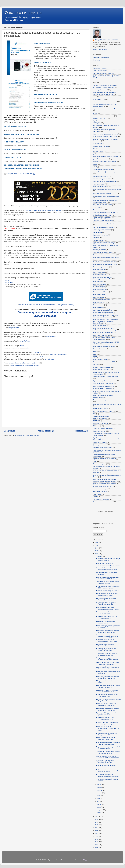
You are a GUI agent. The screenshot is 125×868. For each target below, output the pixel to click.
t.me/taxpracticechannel (59, 355)
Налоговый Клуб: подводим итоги (108, 591)
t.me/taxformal (42, 357)
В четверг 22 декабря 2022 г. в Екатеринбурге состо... (107, 617)
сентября (100, 790)
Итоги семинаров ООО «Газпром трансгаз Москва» (107, 695)
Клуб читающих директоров (102, 218)
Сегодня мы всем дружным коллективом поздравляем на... (108, 659)
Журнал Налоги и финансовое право (105, 172)
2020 (97, 819)
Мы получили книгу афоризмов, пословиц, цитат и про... (107, 723)
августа (99, 793)
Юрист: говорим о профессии (103, 502)
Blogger (86, 860)
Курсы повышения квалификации (104, 243)
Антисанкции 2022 (99, 99)
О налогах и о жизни (23, 13)
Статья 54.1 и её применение (103, 428)
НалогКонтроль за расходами (103, 313)
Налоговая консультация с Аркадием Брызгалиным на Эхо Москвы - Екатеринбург (105, 321)
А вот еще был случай (100, 90)
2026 (97, 542)
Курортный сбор (98, 240)
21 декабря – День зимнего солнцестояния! (105, 622)
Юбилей (95, 497)
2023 (97, 551)
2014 (97, 836)
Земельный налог (99, 184)
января (99, 813)
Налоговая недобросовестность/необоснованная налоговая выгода (105, 329)
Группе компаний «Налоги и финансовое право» (43, 210)
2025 (97, 545)
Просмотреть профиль (100, 50)
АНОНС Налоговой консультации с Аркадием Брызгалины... (108, 663)
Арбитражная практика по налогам (104, 102)
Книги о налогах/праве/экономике (104, 227)
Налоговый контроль (100, 349)
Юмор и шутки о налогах (101, 499)
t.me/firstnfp (50, 359)
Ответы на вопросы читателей (103, 384)
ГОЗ (94, 149)
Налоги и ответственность (102, 300)
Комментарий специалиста (102, 230)
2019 (97, 822)
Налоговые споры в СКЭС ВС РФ (104, 346)
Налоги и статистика (100, 275)
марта (99, 807)
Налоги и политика (99, 302)
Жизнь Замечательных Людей (103, 169)
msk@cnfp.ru (51, 337)
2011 (97, 845)
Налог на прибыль (99, 269)
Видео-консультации (100, 68)
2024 (97, 548)
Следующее (9, 431)
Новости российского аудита (102, 367)
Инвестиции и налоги (100, 187)
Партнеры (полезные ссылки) (103, 389)
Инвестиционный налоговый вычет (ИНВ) (107, 189)
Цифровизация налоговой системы (105, 484)
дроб (94, 154)
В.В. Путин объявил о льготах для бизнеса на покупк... (108, 771)
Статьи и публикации (100, 71)
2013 (97, 839)
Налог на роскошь (99, 272)
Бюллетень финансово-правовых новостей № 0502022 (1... (108, 631)
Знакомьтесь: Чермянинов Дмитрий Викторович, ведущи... (108, 752)
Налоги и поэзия (98, 305)
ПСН (94, 414)
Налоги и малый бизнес (101, 292)
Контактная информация (101, 57)
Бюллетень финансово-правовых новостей (24, 365)
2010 (97, 848)
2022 (97, 554)
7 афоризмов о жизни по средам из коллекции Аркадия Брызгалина (105, 86)
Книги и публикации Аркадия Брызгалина (107, 223)
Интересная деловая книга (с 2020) (105, 194)
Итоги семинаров (98, 210)
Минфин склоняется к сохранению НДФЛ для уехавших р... (108, 743)
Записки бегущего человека (102, 179)
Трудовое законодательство (102, 447)
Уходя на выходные (99, 464)
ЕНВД (95, 164)
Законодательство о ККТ (101, 176)
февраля (100, 810)
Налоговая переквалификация (103, 333)
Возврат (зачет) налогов (101, 146)
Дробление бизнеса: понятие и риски (105, 156)
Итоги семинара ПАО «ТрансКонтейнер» (104, 613)
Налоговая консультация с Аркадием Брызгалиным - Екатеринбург (105, 316)
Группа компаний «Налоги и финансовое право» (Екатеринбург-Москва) (47, 305)
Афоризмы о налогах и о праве (103, 116)
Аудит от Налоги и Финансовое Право (105, 109)
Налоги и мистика (99, 294)
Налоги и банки (98, 282)
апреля (99, 804)
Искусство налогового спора (102, 205)
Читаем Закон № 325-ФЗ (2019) (103, 486)
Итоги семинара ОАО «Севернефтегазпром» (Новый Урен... (108, 728)
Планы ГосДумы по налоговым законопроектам (103, 396)
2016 (97, 831)
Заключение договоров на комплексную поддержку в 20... (108, 636)
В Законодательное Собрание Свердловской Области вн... (107, 734)
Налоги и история (99, 287)
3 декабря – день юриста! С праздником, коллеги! (106, 762)
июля (99, 796)
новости (95, 364)
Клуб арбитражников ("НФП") (102, 215)
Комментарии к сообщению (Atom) (27, 435)
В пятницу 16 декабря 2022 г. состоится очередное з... (106, 650)
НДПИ (95, 352)
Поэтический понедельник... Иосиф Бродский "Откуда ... (108, 686)
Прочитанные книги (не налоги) (103, 411)
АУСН (95, 113)
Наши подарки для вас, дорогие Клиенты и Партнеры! (107, 594)
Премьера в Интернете (100, 409)
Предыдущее (82, 431)
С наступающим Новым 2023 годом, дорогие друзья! (109, 560)
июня (99, 798)
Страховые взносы (99, 431)
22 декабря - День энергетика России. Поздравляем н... (106, 604)
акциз (95, 97)
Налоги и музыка (98, 297)
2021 (97, 816)
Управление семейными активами (104, 459)
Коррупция (96, 238)
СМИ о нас (96, 426)
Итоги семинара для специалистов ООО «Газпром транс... (108, 587)
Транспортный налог (100, 445)
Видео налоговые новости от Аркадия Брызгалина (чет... (106, 599)
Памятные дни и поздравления (103, 386)
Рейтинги (96, 421)
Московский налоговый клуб (102, 252)
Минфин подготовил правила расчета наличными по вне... (107, 766)
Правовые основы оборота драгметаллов (107, 404)
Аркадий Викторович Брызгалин (107, 40)
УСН (94, 461)
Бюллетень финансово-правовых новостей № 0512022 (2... (108, 578)
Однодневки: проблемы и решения (104, 381)
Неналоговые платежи (100, 359)
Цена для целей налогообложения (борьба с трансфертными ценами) (105, 480)
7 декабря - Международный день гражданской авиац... (108, 714)
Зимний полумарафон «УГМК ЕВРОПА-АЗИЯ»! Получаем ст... (108, 757)
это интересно (97, 494)
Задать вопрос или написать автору (19, 174)
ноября (99, 784)
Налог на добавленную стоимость (104, 255)
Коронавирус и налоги (100, 235)
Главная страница (45, 431)
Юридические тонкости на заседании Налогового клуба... (107, 608)
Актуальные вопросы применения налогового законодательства (104, 93)
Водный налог (97, 143)
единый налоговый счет (101, 159)
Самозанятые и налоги (100, 423)
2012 (97, 842)
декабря (100, 556)
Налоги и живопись (99, 284)
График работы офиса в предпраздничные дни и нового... (108, 564)
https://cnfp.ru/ (25, 341)
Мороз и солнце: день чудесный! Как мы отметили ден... (109, 748)
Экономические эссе (100, 492)
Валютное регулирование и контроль (105, 134)
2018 (97, 825)
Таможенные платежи (100, 442)
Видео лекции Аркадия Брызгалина (105, 137)
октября (100, 787)
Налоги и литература (100, 289)
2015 (97, 833)
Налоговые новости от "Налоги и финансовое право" (104, 339)
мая (98, 801)
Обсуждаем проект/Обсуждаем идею (105, 377)
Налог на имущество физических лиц (105, 264)
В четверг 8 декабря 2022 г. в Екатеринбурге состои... (106, 718)
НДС (94, 354)
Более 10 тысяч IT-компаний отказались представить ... (106, 739)
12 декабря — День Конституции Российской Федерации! (107, 691)
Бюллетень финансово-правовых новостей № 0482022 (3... (108, 709)
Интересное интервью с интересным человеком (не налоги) (105, 201)
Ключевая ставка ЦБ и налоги (103, 220)
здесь (7, 280)
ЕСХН (95, 167)
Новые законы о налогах (101, 370)
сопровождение (49, 312)
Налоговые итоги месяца (101, 335)
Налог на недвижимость (101, 267)
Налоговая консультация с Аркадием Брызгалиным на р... (108, 645)
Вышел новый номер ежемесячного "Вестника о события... (108, 668)
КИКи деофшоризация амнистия (104, 213)
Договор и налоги (99, 151)
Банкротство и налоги (100, 118)
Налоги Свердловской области (103, 310)
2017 (97, 828)
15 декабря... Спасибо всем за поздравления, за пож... (107, 654)
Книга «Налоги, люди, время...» (103, 73)
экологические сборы (100, 489)
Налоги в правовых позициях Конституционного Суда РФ (102, 278)
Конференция (97, 232)
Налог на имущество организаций (104, 262)
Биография (96, 60)
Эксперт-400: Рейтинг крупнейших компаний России (108, 582)
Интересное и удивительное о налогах (106, 196)
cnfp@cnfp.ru (10, 282)
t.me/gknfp (38, 352)
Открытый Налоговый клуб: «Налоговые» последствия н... (107, 569)
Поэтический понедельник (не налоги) (105, 400)
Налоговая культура (99, 326)
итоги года (96, 207)
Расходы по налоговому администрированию (101, 417)
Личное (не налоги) (99, 250)
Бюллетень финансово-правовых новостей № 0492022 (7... (108, 677)
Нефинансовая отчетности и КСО (104, 362)
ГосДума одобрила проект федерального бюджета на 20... (108, 775)
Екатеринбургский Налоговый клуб (104, 162)
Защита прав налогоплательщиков (104, 181)
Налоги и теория (98, 307)
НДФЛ (95, 357)
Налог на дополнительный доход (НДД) (106, 257)
